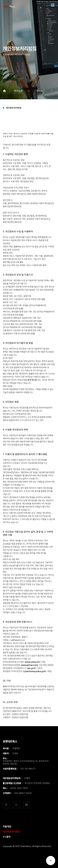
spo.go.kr (32, 668)
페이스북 (6, 805)
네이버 (26, 805)
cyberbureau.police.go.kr (35, 671)
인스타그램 (16, 805)
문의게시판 (32, 380)
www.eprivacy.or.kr (30, 665)
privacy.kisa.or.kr (33, 662)
